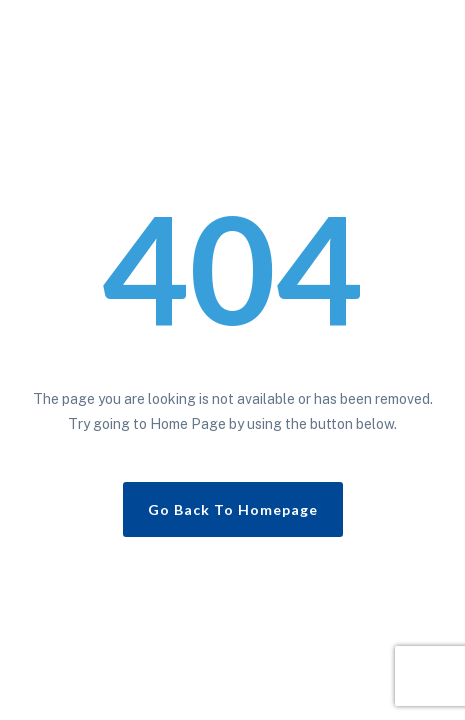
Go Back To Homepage (233, 509)
